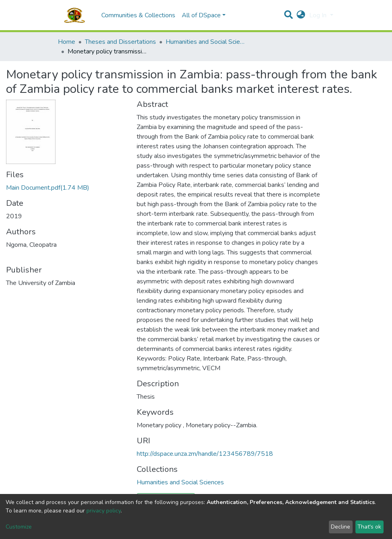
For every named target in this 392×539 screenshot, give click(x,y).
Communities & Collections (138, 15)
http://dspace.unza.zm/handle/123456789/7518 (205, 454)
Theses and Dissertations (120, 42)
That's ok (369, 527)
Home (67, 42)
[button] (301, 15)
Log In (319, 15)
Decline (341, 527)
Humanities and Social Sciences (206, 42)
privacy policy (104, 511)
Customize (19, 527)
